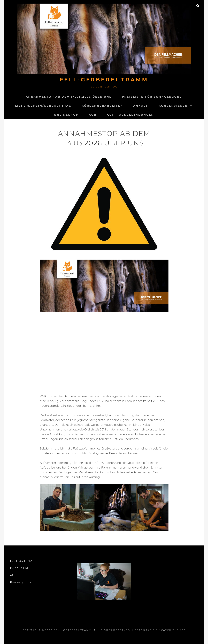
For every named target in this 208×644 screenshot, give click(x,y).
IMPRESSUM (19, 568)
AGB (93, 115)
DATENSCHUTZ (21, 561)
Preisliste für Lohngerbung (152, 97)
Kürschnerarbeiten (102, 106)
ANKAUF (141, 106)
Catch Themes (173, 630)
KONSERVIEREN (173, 106)
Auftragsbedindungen (130, 115)
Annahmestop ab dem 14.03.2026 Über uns (69, 97)
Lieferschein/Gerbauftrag (43, 106)
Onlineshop (66, 115)
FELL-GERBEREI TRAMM (104, 80)
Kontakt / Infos (20, 582)
